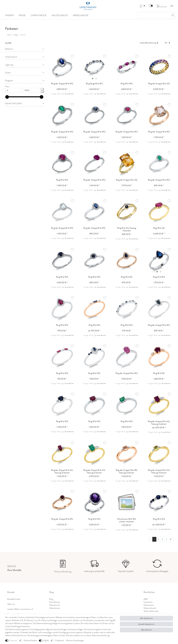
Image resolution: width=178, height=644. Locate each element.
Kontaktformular (14, 599)
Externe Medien (30, 640)
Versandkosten (69, 94)
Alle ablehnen (146, 630)
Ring (51, 599)
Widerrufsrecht (150, 608)
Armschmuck (81, 15)
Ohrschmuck (39, 15)
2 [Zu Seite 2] (158, 539)
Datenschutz (149, 605)
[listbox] (94, 67)
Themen (9, 15)
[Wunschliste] (150, 6)
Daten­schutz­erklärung (101, 635)
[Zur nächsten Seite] (167, 539)
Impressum (148, 602)
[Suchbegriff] (153, 15)
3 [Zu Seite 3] (163, 539)
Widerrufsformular (151, 611)
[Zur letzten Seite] (171, 539)
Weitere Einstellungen (75, 640)
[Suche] (172, 15)
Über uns (11, 604)
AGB (146, 599)
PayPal (46, 640)
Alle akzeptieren (146, 618)
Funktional (59, 640)
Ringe (22, 15)
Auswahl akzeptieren (146, 624)
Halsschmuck (60, 15)
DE (172, 6)
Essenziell (13, 640)
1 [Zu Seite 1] (154, 539)
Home (9, 35)
